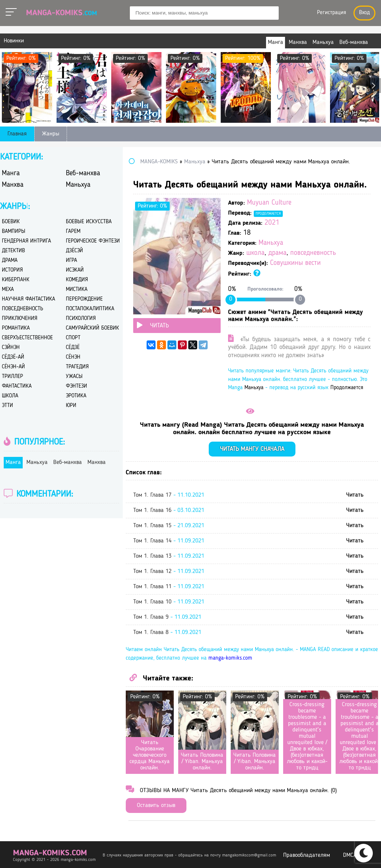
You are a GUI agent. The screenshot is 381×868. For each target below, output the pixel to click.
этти (7, 406)
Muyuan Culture (269, 203)
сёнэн (73, 357)
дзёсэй (74, 251)
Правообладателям (307, 855)
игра (71, 261)
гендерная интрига (26, 241)
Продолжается (268, 214)
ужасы (74, 377)
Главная (17, 134)
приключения (20, 319)
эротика (76, 396)
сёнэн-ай (13, 367)
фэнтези (76, 386)
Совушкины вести (295, 263)
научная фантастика (28, 299)
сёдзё (73, 348)
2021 (272, 223)
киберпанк (16, 280)
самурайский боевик (92, 328)
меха (8, 290)
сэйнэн (11, 348)
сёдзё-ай (13, 357)
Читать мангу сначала (252, 449)
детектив (13, 251)
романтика (16, 328)
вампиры (14, 232)
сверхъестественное (27, 338)
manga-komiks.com (230, 658)
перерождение (84, 299)
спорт (73, 338)
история (12, 270)
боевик (11, 222)
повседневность (313, 253)
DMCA (350, 855)
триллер (12, 377)
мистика (77, 290)
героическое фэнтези (93, 241)
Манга (11, 174)
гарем (73, 232)
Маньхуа (271, 243)
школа (255, 253)
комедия (77, 280)
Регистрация (332, 13)
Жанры (51, 134)
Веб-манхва (83, 174)
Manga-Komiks (62, 13)
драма (277, 253)
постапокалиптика (90, 309)
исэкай (75, 270)
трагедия (77, 367)
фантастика (17, 386)
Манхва (13, 185)
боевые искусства (89, 222)
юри (71, 406)
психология (81, 319)
